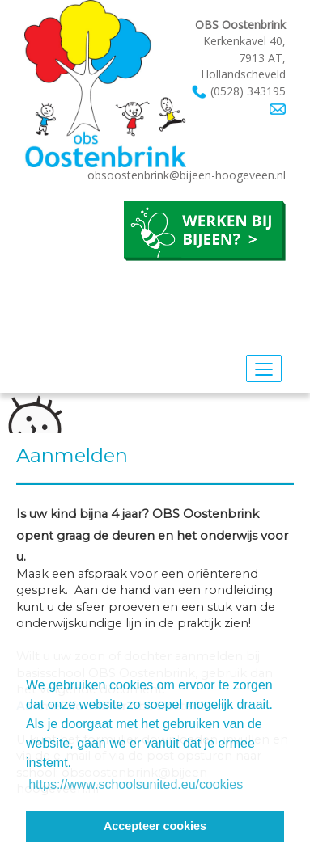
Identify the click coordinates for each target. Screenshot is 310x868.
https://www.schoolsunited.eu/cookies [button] (136, 784)
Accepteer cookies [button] (155, 826)
